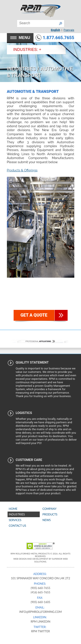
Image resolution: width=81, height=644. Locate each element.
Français (69, 30)
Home (13, 509)
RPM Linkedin (40, 621)
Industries (21, 69)
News (47, 520)
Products (50, 514)
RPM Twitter (40, 631)
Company (50, 509)
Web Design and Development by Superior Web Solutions (41, 560)
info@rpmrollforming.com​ (40, 612)
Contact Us (17, 526)
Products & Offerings (22, 170)
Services (15, 520)
